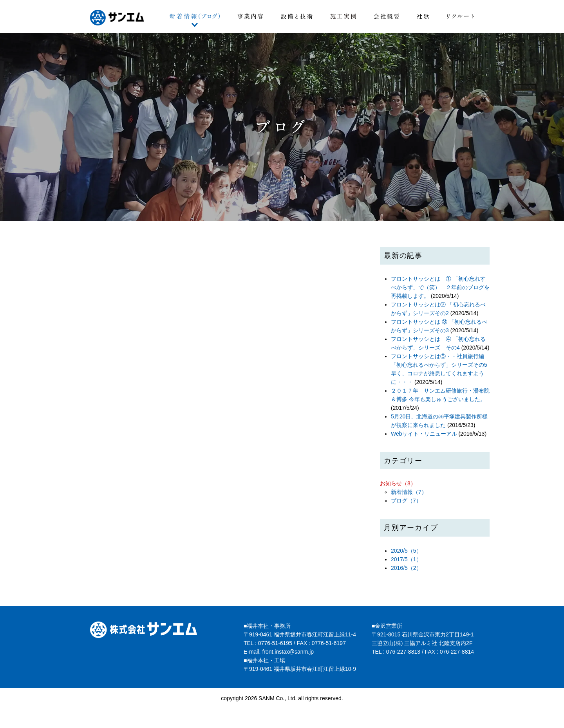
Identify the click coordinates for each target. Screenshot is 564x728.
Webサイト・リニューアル (424, 434)
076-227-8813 (403, 652)
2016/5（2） (406, 568)
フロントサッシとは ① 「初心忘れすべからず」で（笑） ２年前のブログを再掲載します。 (440, 287)
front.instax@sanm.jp (288, 652)
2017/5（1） (406, 559)
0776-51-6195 (275, 643)
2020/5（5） (406, 551)
